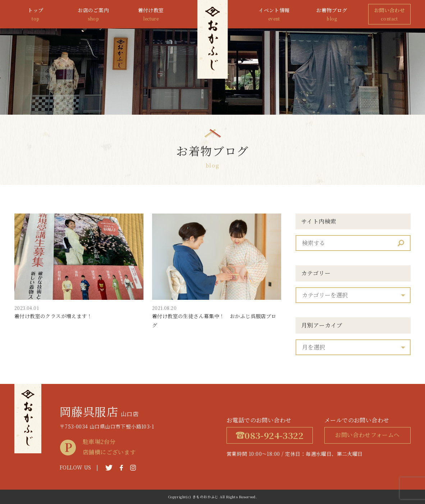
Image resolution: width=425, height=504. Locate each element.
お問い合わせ (389, 15)
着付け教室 (151, 15)
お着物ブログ (332, 15)
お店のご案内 (93, 15)
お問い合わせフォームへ (367, 435)
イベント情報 (274, 15)
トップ (36, 15)
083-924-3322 (270, 435)
